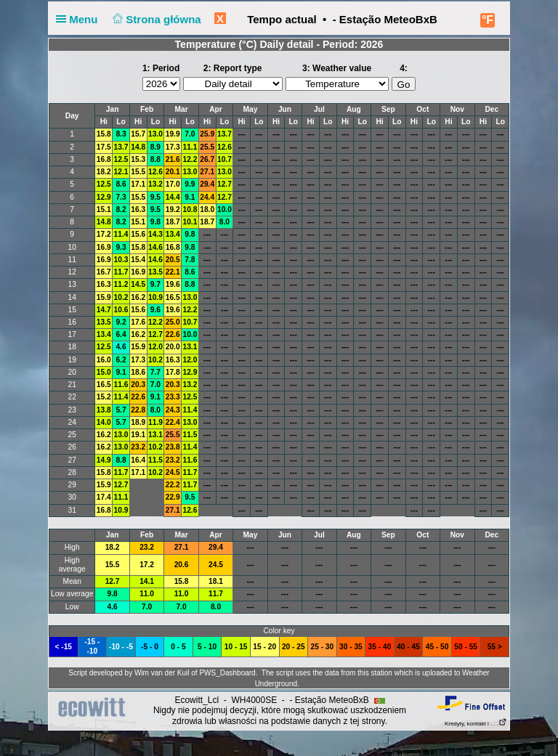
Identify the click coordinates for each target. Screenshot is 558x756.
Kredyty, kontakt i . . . (476, 724)
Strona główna (155, 19)
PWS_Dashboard (227, 673)
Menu (80, 19)
